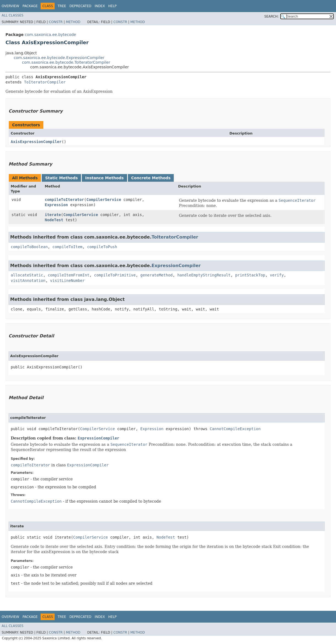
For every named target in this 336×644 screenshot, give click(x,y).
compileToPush (102, 247)
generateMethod (156, 275)
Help (112, 6)
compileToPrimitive (115, 275)
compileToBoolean (29, 247)
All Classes (12, 15)
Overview (10, 6)
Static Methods (61, 178)
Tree (62, 6)
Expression (56, 205)
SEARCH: (272, 16)
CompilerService (104, 200)
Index (100, 6)
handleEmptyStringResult (204, 275)
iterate (53, 215)
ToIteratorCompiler (45, 82)
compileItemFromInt (69, 275)
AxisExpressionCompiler (36, 142)
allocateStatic (27, 275)
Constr (56, 22)
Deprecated (80, 6)
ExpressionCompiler (176, 266)
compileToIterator (64, 200)
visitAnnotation (28, 281)
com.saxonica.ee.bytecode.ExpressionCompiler (59, 58)
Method (73, 22)
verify (277, 275)
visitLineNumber (67, 281)
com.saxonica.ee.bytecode (50, 35)
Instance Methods (104, 178)
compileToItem (68, 247)
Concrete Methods (151, 178)
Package (30, 6)
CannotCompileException (235, 429)
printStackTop (250, 275)
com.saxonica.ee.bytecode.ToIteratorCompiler (66, 62)
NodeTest (54, 220)
